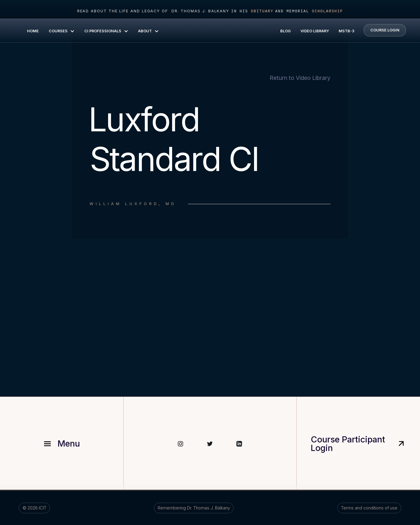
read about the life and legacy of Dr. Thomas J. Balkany (153, 11)
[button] (61, 31)
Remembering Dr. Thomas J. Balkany (194, 508)
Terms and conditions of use (369, 508)
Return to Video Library (300, 78)
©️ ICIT (35, 508)
